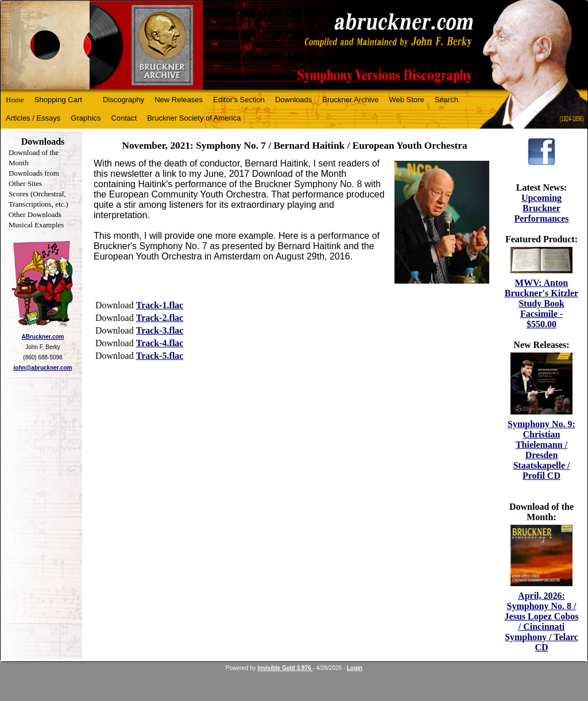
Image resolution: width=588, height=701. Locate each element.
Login (355, 668)
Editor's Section (239, 100)
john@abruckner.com (43, 368)
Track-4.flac (160, 343)
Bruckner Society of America (194, 118)
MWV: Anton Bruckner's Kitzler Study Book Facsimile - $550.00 (541, 303)
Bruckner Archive (350, 100)
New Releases (179, 100)
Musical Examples (36, 225)
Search (446, 100)
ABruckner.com (43, 337)
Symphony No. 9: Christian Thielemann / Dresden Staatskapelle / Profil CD (541, 450)
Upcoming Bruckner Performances (541, 208)
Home (15, 100)
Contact (124, 118)
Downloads (293, 100)
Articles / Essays (33, 118)
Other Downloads (35, 214)
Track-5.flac (160, 356)
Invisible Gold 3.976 (285, 668)
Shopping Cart (58, 100)
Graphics (86, 118)
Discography (123, 100)
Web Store (407, 100)
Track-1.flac (160, 305)
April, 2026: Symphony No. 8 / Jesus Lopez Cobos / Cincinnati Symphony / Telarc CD (542, 621)
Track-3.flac (160, 330)
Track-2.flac (160, 318)
